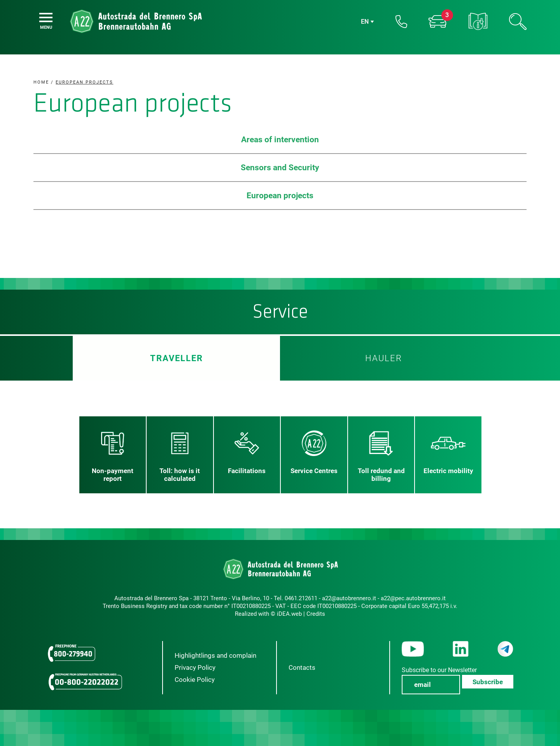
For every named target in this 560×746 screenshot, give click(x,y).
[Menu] (46, 17)
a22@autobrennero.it (349, 598)
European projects (280, 196)
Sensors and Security (280, 168)
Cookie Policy (195, 680)
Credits (316, 614)
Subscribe (488, 682)
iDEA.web (289, 614)
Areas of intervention (280, 140)
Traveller (176, 358)
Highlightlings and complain (215, 655)
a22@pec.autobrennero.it (413, 598)
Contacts (302, 667)
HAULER (384, 358)
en (365, 22)
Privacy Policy (195, 667)
